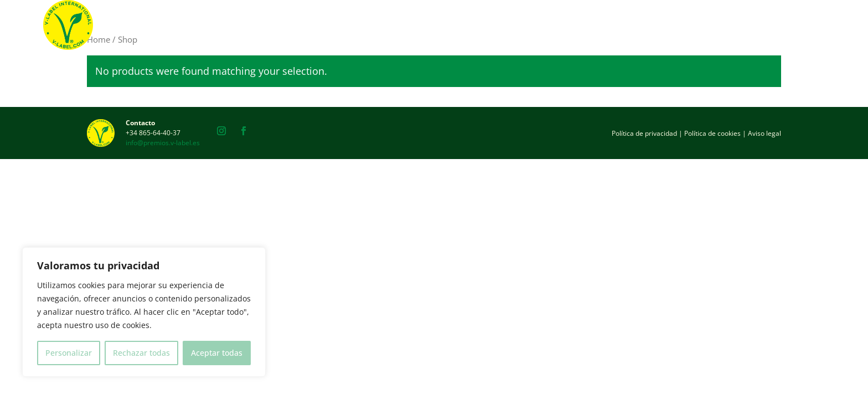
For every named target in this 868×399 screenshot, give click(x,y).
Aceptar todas (217, 353)
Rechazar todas (141, 353)
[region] (144, 312)
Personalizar (69, 353)
